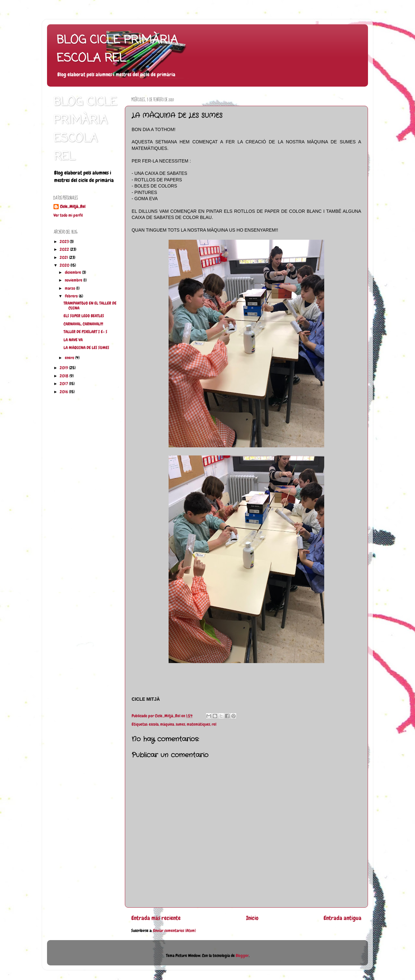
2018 (65, 376)
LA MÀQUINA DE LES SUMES (86, 348)
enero (70, 358)
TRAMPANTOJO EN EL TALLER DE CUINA (90, 306)
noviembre (74, 280)
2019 (64, 368)
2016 (64, 392)
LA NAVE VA (73, 340)
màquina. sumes (173, 724)
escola (154, 724)
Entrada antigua (343, 918)
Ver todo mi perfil (68, 215)
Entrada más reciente (156, 918)
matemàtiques (198, 724)
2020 (65, 265)
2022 (65, 249)
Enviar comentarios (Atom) (174, 931)
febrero (72, 296)
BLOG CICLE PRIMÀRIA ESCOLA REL (117, 49)
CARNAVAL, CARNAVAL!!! (83, 324)
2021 (64, 258)
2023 (65, 242)
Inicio (252, 918)
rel (214, 724)
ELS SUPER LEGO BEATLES (84, 316)
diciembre (73, 272)
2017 (64, 384)
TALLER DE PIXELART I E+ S (85, 332)
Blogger (242, 956)
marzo (71, 288)
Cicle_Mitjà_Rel (73, 207)
